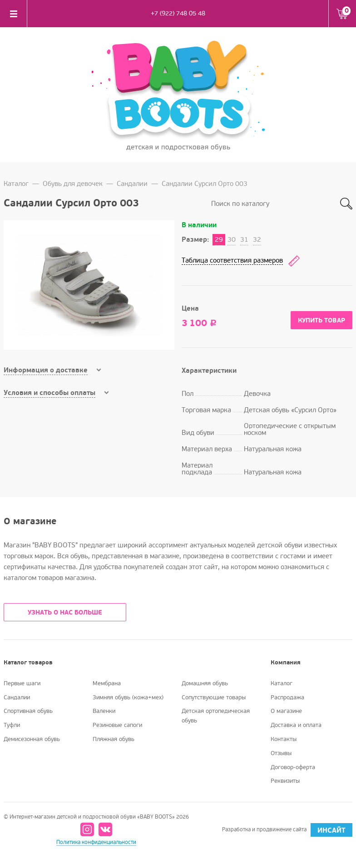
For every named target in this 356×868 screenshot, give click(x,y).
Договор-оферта (293, 767)
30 (232, 239)
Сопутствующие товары (214, 697)
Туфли (12, 725)
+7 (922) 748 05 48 (178, 13)
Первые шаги (22, 683)
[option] (89, 285)
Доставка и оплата (296, 725)
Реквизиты (285, 781)
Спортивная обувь (28, 711)
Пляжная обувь (114, 739)
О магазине (286, 711)
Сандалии (132, 184)
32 (257, 239)
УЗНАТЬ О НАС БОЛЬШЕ (65, 612)
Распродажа (287, 697)
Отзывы (281, 753)
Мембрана (107, 683)
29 (219, 239)
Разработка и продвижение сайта (287, 830)
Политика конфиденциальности (96, 842)
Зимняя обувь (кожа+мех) (128, 697)
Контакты (284, 739)
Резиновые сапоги (117, 725)
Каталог (16, 184)
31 (244, 239)
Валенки (104, 711)
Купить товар (321, 320)
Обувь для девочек (73, 184)
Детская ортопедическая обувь (216, 716)
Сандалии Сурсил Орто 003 (205, 184)
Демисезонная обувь (32, 739)
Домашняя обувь (205, 683)
